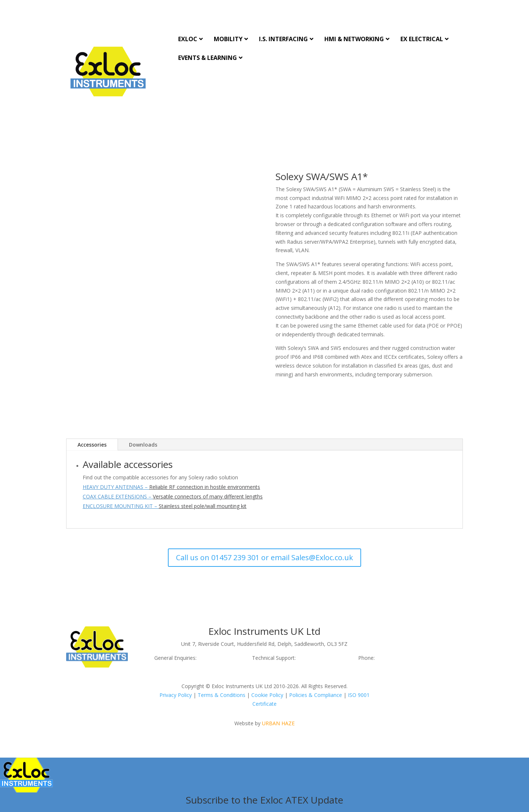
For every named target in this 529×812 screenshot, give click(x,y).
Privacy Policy (176, 695)
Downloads (143, 445)
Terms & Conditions (222, 695)
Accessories (92, 445)
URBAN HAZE (278, 723)
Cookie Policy (267, 695)
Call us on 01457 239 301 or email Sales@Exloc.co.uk (264, 557)
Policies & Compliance (316, 695)
